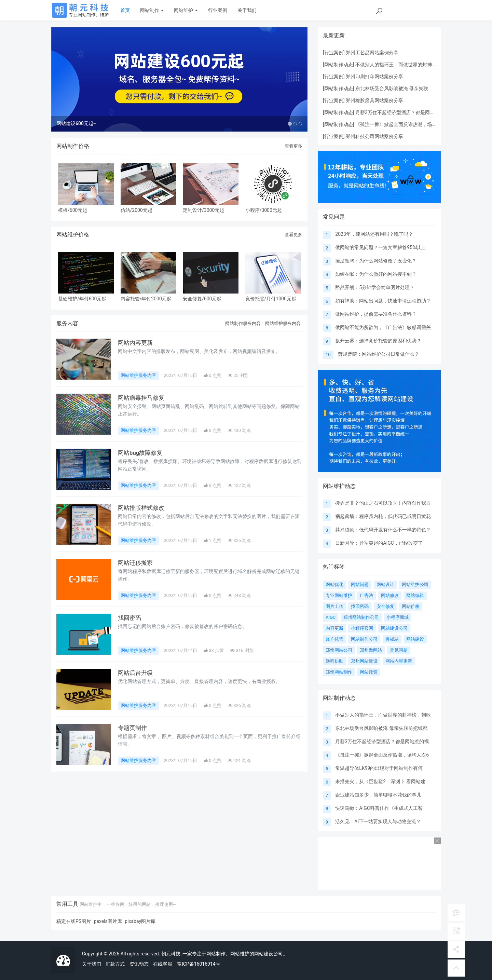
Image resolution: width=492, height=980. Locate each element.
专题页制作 (133, 740)
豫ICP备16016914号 (199, 964)
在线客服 (163, 964)
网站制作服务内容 (243, 335)
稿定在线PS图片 (74, 921)
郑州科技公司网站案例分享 (374, 136)
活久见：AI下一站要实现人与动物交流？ (378, 821)
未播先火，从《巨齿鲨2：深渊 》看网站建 (380, 781)
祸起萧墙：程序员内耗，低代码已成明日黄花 (383, 516)
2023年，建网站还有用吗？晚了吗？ (374, 234)
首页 (125, 10)
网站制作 (152, 10)
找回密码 (130, 630)
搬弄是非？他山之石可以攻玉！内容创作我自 (383, 503)
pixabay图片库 (140, 921)
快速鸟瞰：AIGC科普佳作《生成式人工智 (379, 808)
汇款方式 (115, 964)
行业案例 (218, 10)
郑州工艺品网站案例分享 (372, 53)
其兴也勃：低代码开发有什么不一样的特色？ (383, 530)
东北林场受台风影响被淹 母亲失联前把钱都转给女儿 (411, 89)
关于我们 (247, 10)
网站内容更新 (136, 355)
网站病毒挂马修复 (142, 410)
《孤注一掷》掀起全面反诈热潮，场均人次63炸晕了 (411, 124)
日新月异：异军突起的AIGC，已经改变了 (379, 543)
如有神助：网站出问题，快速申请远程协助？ (383, 301)
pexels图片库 (108, 921)
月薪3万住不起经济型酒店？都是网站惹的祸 (402, 112)
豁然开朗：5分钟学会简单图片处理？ (375, 287)
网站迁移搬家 (136, 575)
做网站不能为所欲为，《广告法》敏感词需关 (383, 327)
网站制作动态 (339, 65)
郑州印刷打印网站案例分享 (374, 77)
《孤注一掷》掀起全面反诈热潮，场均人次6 (382, 755)
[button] (71, 85)
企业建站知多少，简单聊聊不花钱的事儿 (378, 795)
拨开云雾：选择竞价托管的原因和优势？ (378, 341)
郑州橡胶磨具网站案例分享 (374, 100)
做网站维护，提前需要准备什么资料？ (376, 314)
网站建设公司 (269, 954)
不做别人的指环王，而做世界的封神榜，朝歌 (383, 715)
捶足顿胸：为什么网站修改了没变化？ (376, 261)
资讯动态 (139, 964)
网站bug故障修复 (141, 465)
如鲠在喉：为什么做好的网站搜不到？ (376, 274)
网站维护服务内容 (283, 335)
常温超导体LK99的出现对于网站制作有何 (379, 768)
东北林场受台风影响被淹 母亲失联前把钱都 (381, 728)
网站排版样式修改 (142, 520)
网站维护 (186, 10)
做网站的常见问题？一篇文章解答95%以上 (380, 247)
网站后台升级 (136, 685)
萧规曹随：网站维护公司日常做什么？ (379, 354)
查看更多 (293, 158)
